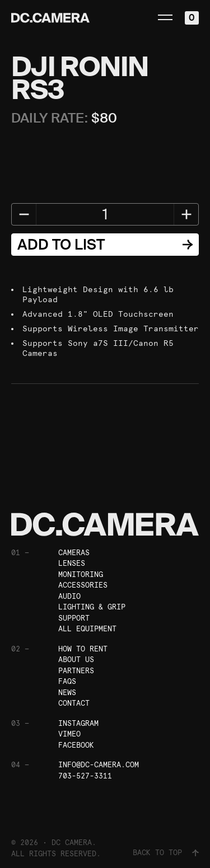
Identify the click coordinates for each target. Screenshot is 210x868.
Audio (69, 596)
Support (74, 618)
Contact (74, 703)
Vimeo (69, 734)
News (67, 693)
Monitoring (81, 574)
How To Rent (83, 649)
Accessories (83, 585)
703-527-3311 (85, 776)
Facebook (76, 745)
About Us (76, 660)
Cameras (74, 553)
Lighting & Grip (92, 607)
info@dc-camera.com (99, 765)
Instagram (78, 723)
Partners (76, 671)
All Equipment (87, 629)
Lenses (72, 563)
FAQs (67, 681)
